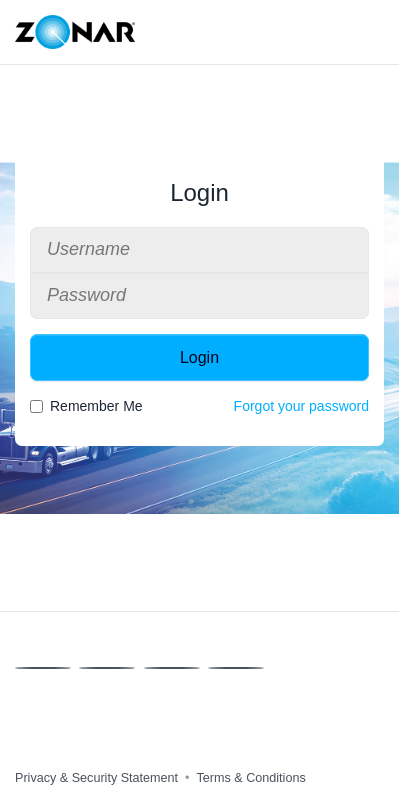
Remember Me (86, 406)
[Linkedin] (172, 668)
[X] (107, 668)
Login (199, 357)
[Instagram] (236, 668)
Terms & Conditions (251, 778)
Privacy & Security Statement (96, 778)
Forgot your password (301, 406)
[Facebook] (43, 668)
